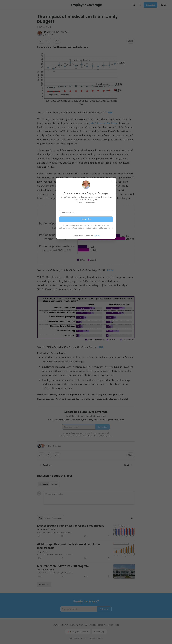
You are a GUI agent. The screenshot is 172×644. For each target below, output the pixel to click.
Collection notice (111, 625)
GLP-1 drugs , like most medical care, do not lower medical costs (69, 546)
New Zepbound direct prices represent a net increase (71, 526)
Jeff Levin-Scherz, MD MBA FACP (56, 32)
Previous (45, 465)
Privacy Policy (107, 228)
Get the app (99, 632)
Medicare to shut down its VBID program (63, 566)
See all (44, 585)
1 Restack (57, 446)
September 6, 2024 (46, 529)
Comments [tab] (43, 484)
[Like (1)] (41, 41)
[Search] (134, 5)
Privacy (93, 625)
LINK (110, 112)
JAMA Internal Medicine (104, 123)
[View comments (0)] (49, 41)
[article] (86, 531)
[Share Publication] (140, 5)
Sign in (164, 5)
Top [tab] (40, 518)
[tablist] (48, 484)
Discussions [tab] (57, 518)
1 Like (49, 446)
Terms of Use (99, 225)
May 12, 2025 (43, 551)
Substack (73, 638)
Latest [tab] (47, 518)
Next (129, 465)
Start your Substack (77, 632)
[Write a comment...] (89, 498)
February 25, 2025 (46, 570)
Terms (100, 625)
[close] (112, 181)
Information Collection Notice (85, 228)
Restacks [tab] (54, 484)
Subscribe (150, 5)
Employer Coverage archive (109, 394)
